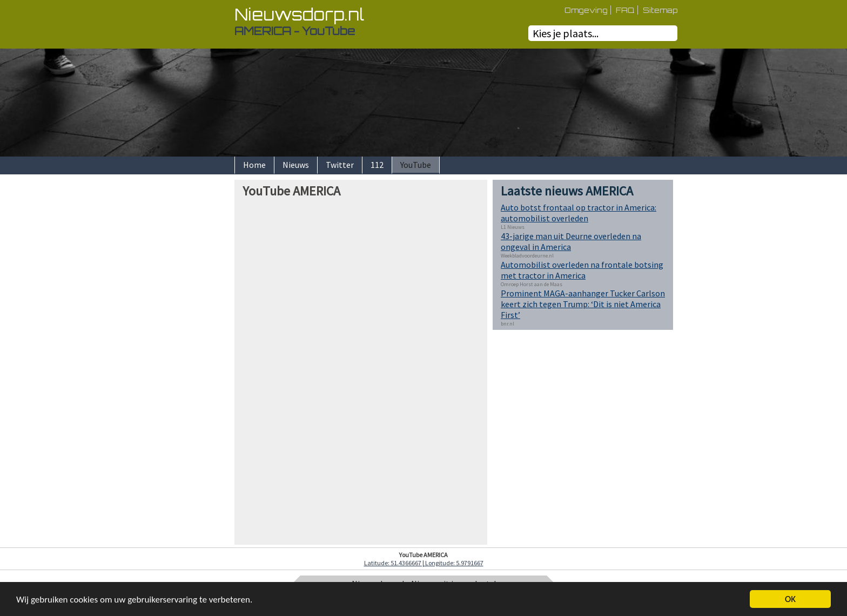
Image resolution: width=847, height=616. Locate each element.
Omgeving (586, 10)
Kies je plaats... (566, 33)
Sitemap (660, 10)
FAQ (625, 10)
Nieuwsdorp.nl (299, 14)
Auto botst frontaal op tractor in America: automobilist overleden (579, 213)
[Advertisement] (197, 342)
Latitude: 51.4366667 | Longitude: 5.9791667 (424, 563)
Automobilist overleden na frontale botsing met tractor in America (582, 270)
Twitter (340, 165)
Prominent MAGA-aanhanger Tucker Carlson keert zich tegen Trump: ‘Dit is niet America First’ (583, 304)
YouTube (416, 165)
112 (377, 165)
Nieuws (296, 165)
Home (254, 165)
